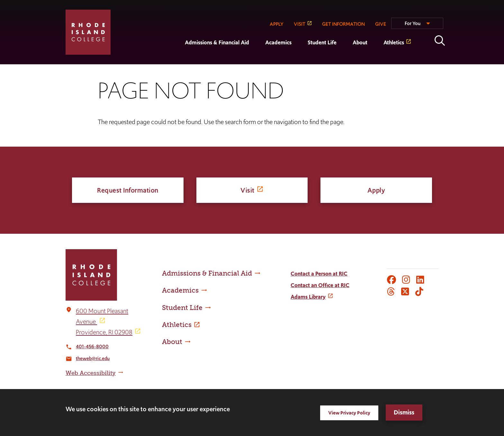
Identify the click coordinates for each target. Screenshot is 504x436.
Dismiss (404, 412)
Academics (278, 42)
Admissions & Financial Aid (217, 42)
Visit (248, 190)
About (360, 42)
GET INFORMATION (343, 24)
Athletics (394, 42)
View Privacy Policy (349, 413)
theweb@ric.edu (93, 358)
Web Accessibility (91, 373)
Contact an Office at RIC (320, 285)
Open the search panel (440, 41)
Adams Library (308, 297)
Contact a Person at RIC (319, 274)
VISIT (300, 24)
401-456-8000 (92, 346)
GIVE (381, 24)
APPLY (277, 24)
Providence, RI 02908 (104, 332)
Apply (376, 190)
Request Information (128, 190)
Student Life (322, 42)
